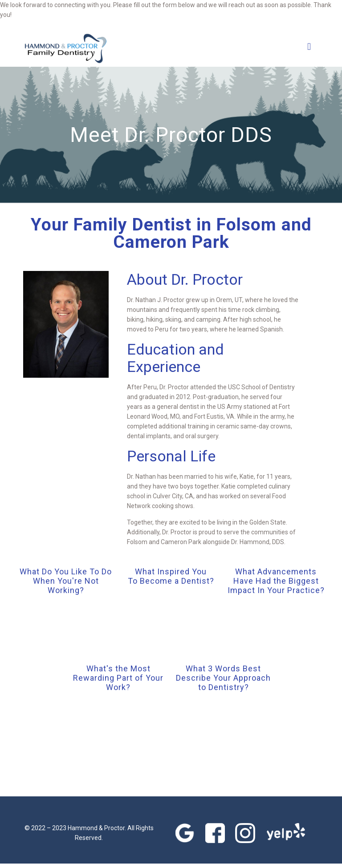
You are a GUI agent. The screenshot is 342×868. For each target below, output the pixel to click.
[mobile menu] (309, 46)
